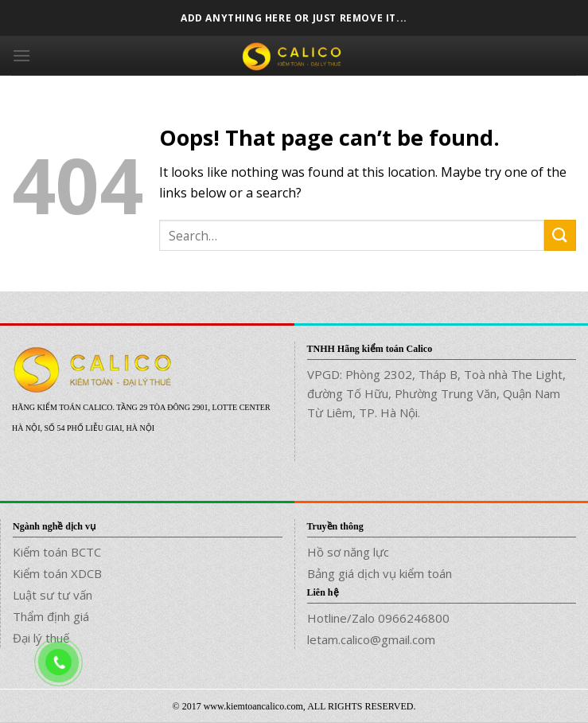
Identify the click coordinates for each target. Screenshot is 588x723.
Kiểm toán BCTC (57, 552)
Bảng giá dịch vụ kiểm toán (380, 573)
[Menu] (21, 55)
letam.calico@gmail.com (371, 639)
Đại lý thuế (41, 638)
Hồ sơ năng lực (348, 552)
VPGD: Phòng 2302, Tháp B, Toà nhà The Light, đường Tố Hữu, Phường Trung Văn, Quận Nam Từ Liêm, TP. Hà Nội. (436, 393)
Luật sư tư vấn (53, 595)
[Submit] (560, 235)
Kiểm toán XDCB (57, 573)
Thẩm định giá (51, 616)
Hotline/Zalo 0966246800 (378, 618)
